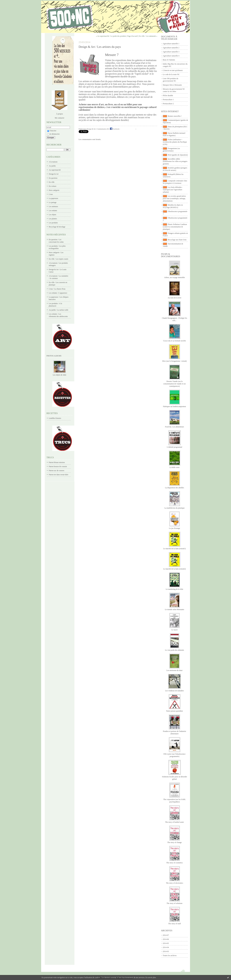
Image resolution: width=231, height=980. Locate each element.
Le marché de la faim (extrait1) (174, 549)
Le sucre (175, 630)
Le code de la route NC (171, 74)
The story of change (174, 842)
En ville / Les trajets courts (59, 259)
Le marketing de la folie (174, 589)
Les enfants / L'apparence (58, 293)
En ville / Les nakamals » (148, 36)
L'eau (51, 194)
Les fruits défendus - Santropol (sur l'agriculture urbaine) (173, 190)
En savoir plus (151, 977)
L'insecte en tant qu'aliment (173, 70)
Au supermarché (55, 170)
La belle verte (174, 467)
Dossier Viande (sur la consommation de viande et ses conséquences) (174, 384)
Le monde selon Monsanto (174, 609)
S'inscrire (52, 131)
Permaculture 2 (168, 104)
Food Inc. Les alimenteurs (174, 427)
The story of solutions (175, 903)
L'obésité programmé (174, 447)
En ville (52, 182)
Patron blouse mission (57, 462)
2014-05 (166, 943)
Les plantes (53, 219)
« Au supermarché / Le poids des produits (111, 36)
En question (53, 178)
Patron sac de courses (57, 471)
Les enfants (53, 211)
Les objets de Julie (60, 375)
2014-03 (166, 951)
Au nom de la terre (174, 298)
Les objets (53, 215)
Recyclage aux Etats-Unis (177, 240)
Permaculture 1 (168, 100)
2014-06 (166, 939)
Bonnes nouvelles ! (175, 116)
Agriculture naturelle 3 (171, 52)
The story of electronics (174, 883)
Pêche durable (168, 95)
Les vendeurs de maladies (174, 691)
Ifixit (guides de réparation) (178, 155)
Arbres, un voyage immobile (174, 277)
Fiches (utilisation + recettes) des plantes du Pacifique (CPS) (175, 142)
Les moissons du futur (174, 670)
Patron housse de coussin (58, 466)
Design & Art (54, 174)
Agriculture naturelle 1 (171, 44)
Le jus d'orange (174, 528)
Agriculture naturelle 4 (171, 56)
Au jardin (52, 166)
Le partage (53, 202)
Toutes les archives (170, 955)
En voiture (53, 186)
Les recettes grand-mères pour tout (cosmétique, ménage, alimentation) (174, 198)
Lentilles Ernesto (55, 418)
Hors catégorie (54, 190)
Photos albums (54, 356)
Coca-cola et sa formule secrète (175, 341)
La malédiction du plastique (174, 508)
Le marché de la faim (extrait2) (174, 569)
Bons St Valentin (169, 60)
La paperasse (53, 198)
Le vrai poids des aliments (174, 650)
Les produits (53, 223)
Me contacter (60, 118)
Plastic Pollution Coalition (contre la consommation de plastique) (175, 227)
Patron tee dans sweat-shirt (59, 475)
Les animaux (53, 206)
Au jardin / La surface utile (59, 310)
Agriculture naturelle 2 (171, 48)
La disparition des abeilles (174, 488)
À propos (60, 114)
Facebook (115, 129)
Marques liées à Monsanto (172, 85)
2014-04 (166, 947)
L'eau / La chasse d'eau (57, 289)
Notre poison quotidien (175, 711)
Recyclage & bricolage (57, 227)
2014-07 (166, 935)
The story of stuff (174, 924)
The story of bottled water (175, 822)
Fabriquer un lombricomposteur (175, 406)
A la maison (53, 162)
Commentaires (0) (103, 129)
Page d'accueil (132, 36)
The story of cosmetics (175, 863)
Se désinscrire (53, 134)
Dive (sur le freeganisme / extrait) (174, 361)
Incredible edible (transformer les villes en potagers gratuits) (175, 161)
